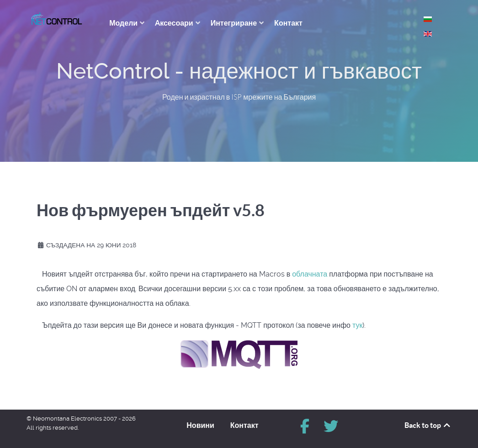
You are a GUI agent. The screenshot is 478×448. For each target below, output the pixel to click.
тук (358, 325)
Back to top (428, 425)
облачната (311, 274)
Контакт (244, 425)
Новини (200, 425)
